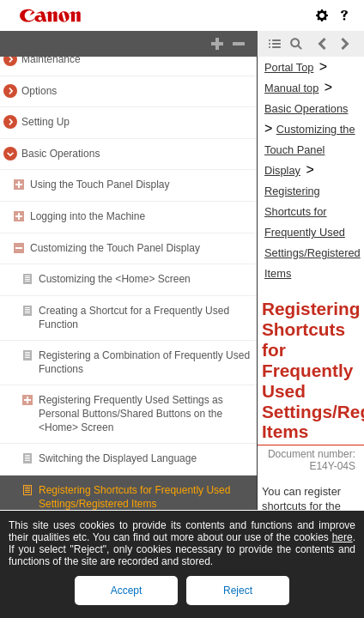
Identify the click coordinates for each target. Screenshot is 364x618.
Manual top (291, 88)
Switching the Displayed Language (118, 458)
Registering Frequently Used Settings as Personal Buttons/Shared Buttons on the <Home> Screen (131, 413)
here (343, 537)
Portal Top (289, 67)
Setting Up (45, 122)
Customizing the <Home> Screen (115, 279)
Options (39, 91)
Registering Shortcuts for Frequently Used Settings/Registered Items (134, 497)
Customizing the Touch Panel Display (115, 248)
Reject (238, 591)
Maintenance (51, 59)
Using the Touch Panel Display (100, 185)
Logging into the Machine (88, 216)
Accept (127, 591)
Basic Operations (61, 154)
